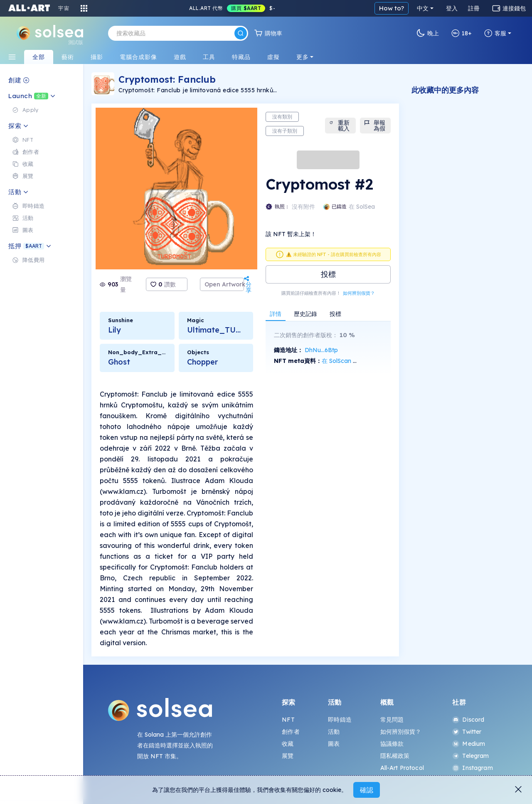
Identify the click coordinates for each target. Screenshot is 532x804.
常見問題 (392, 720)
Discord (468, 720)
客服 (495, 33)
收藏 (288, 744)
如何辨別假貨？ (359, 293)
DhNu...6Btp (321, 350)
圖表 (334, 744)
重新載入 (339, 126)
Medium (469, 744)
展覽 (288, 756)
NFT (288, 720)
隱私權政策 (395, 756)
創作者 (291, 732)
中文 (423, 8)
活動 (334, 732)
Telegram (470, 756)
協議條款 (392, 744)
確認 (367, 790)
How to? (392, 8)
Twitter (467, 732)
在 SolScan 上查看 (346, 361)
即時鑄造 (340, 720)
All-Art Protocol (402, 768)
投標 (328, 274)
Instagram (472, 768)
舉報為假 (374, 126)
